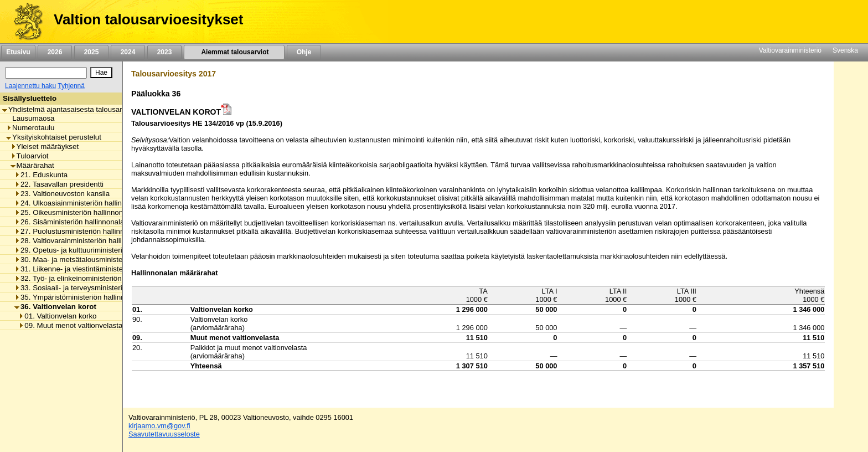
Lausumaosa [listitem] (30, 118)
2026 (55, 52)
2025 (91, 52)
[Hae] (101, 73)
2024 (128, 52)
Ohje (304, 52)
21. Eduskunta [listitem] (41, 175)
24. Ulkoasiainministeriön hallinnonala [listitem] (79, 203)
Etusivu (18, 52)
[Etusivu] (24, 22)
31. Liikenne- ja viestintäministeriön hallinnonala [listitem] (95, 269)
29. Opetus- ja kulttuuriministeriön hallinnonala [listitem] (93, 250)
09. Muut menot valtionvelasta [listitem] (70, 325)
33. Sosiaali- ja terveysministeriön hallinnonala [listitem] (93, 288)
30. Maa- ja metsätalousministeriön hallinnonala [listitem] (95, 260)
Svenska (845, 50)
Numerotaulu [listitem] (30, 128)
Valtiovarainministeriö (790, 50)
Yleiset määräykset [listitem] (45, 147)
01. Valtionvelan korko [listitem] (57, 316)
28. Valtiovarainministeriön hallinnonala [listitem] (81, 241)
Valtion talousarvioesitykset (148, 19)
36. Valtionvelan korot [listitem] (55, 307)
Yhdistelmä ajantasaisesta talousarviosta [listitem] (72, 109)
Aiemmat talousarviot (234, 52)
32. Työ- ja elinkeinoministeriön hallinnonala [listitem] (89, 278)
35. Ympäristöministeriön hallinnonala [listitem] (79, 297)
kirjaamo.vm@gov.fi (159, 426)
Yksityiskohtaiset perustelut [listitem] (54, 137)
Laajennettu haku (30, 86)
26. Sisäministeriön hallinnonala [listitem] (69, 222)
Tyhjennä (71, 86)
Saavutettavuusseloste (164, 434)
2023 (164, 52)
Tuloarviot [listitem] (30, 156)
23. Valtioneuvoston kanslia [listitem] (62, 194)
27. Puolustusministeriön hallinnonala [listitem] (78, 231)
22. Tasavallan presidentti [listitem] (59, 184)
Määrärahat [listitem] (32, 165)
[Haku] (46, 73)
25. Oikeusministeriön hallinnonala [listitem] (74, 212)
